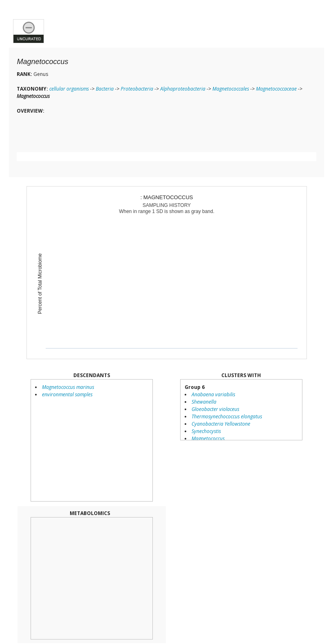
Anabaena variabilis (213, 394)
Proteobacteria (137, 89)
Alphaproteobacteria (183, 89)
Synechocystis (206, 431)
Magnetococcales (231, 89)
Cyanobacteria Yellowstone (221, 424)
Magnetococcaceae (276, 89)
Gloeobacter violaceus (215, 409)
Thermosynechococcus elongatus (227, 416)
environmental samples (67, 394)
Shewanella (204, 402)
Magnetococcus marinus (68, 387)
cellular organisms (69, 89)
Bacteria (105, 89)
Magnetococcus (208, 439)
